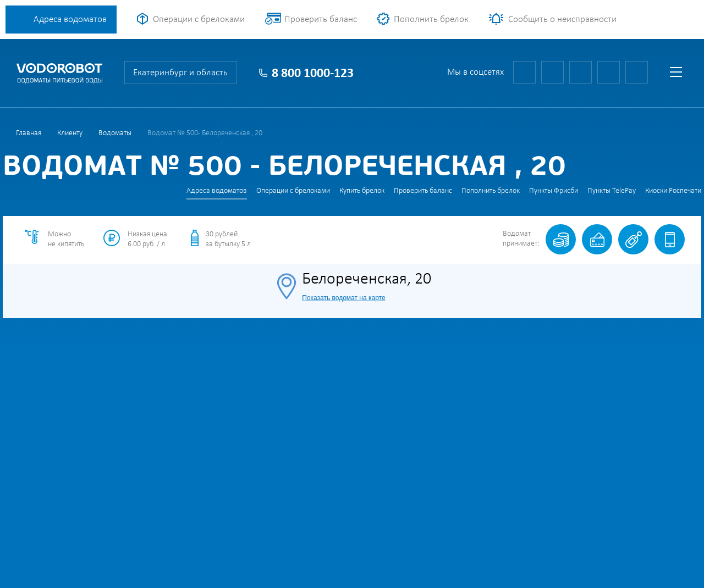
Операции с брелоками (199, 20)
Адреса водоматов (70, 20)
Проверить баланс (321, 20)
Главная (29, 133)
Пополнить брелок (431, 20)
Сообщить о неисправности (562, 20)
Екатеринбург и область (180, 73)
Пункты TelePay (612, 191)
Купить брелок (362, 191)
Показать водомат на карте (343, 298)
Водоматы (115, 133)
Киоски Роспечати (673, 191)
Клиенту (70, 133)
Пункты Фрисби (554, 191)
